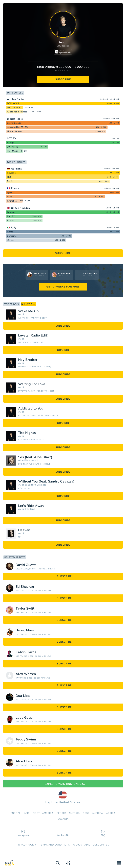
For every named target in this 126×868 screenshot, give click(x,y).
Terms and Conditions (55, 845)
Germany (17, 169)
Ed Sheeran (25, 587)
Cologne (11, 173)
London (11, 212)
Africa (111, 813)
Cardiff (11, 216)
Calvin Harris (26, 652)
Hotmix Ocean (14, 131)
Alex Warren (26, 674)
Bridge (11, 143)
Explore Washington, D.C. (63, 784)
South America (93, 813)
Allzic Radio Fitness (17, 112)
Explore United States (63, 798)
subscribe (63, 79)
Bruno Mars (25, 630)
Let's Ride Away (31, 506)
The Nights (27, 433)
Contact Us (63, 833)
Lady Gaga (24, 718)
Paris (10, 197)
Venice (10, 240)
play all (28, 304)
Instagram (23, 833)
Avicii (21, 314)
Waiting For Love (32, 384)
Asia (27, 813)
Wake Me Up (28, 311)
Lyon (9, 192)
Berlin (10, 181)
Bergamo (12, 236)
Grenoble (12, 201)
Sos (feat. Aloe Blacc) (35, 457)
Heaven (24, 530)
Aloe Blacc (24, 460)
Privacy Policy (26, 845)
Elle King (30, 509)
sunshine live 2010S (17, 127)
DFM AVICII (13, 103)
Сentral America (68, 813)
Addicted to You (31, 408)
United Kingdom (21, 208)
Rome (10, 232)
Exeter (10, 221)
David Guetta (26, 565)
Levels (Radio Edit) (33, 335)
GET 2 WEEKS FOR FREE (63, 287)
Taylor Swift (25, 609)
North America (43, 813)
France (15, 188)
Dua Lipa (23, 696)
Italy (14, 228)
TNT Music (12, 151)
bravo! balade (14, 123)
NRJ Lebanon (14, 108)
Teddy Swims (26, 739)
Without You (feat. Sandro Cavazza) (46, 481)
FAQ (103, 833)
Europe (16, 813)
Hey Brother (28, 360)
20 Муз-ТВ (13, 147)
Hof (9, 177)
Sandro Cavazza (37, 485)
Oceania (63, 819)
